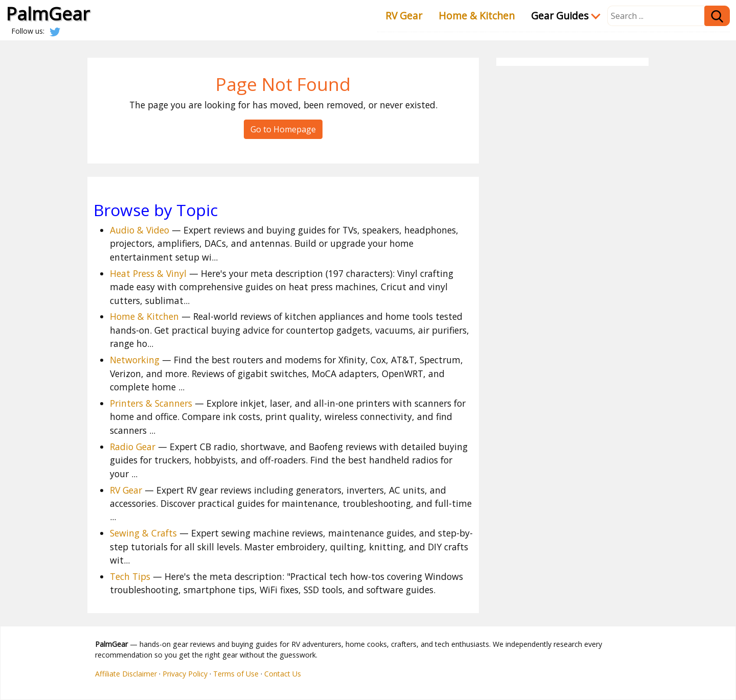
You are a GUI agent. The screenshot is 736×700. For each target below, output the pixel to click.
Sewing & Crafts (143, 533)
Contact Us (283, 674)
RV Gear (404, 16)
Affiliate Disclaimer (126, 674)
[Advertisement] (572, 224)
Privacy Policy (185, 674)
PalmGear (48, 13)
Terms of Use (236, 674)
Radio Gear (133, 447)
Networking (135, 360)
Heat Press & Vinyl (148, 273)
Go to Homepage (283, 129)
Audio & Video (140, 230)
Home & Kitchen (477, 16)
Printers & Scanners (151, 403)
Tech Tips (130, 576)
